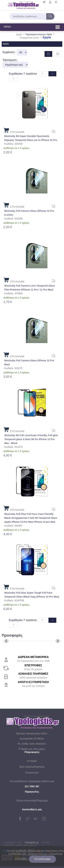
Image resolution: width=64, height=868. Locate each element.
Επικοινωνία (32, 773)
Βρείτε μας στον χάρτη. (32, 749)
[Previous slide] (6, 641)
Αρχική (19, 34)
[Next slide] (58, 641)
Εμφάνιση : (9, 52)
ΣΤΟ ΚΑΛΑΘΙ (14, 130)
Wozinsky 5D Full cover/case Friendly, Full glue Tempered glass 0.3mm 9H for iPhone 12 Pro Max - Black (31, 439)
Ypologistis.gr (31, 842)
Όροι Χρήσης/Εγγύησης (32, 767)
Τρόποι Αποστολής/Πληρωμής (32, 801)
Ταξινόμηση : (10, 60)
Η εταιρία (32, 761)
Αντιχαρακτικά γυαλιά (30, 38)
